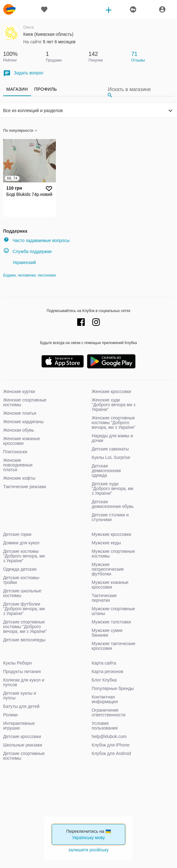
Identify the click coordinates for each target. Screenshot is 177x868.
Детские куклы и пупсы (20, 695)
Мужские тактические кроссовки (113, 646)
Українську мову (89, 838)
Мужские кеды (106, 543)
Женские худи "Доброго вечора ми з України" (113, 405)
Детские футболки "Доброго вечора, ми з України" (24, 609)
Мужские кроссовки (111, 534)
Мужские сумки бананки (107, 633)
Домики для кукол (21, 543)
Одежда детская (20, 569)
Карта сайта (104, 663)
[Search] (139, 89)
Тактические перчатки (104, 598)
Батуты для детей (21, 706)
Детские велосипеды (24, 640)
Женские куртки (19, 391)
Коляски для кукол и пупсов (24, 682)
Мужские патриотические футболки (108, 569)
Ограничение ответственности (109, 712)
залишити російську (88, 850)
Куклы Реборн (17, 663)
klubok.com (9, 9)
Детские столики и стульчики (110, 517)
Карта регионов (107, 671)
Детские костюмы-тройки (22, 580)
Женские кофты (19, 478)
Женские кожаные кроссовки (22, 441)
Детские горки (17, 534)
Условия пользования (105, 726)
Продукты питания (22, 671)
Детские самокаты (110, 449)
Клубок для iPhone (111, 745)
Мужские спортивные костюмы (113, 554)
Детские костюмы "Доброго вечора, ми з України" (24, 556)
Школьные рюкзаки (23, 745)
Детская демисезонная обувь (113, 504)
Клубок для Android (111, 753)
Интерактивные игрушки (19, 726)
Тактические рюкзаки (25, 487)
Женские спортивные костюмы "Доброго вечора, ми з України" (113, 423)
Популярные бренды (113, 688)
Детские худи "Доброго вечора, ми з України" (113, 488)
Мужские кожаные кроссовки (110, 585)
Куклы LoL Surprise (111, 457)
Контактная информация (105, 699)
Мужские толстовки (111, 622)
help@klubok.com (109, 736)
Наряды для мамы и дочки (112, 438)
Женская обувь (19, 430)
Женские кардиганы (23, 422)
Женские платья (20, 413)
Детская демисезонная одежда (106, 471)
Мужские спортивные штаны (113, 611)
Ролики (10, 715)
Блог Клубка (104, 680)
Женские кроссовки (111, 391)
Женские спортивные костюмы (25, 402)
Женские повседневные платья (18, 465)
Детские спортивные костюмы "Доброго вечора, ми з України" (25, 627)
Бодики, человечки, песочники (29, 275)
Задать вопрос (23, 73)
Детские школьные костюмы (22, 593)
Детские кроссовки (22, 736)
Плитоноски (15, 452)
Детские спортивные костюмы (24, 756)
